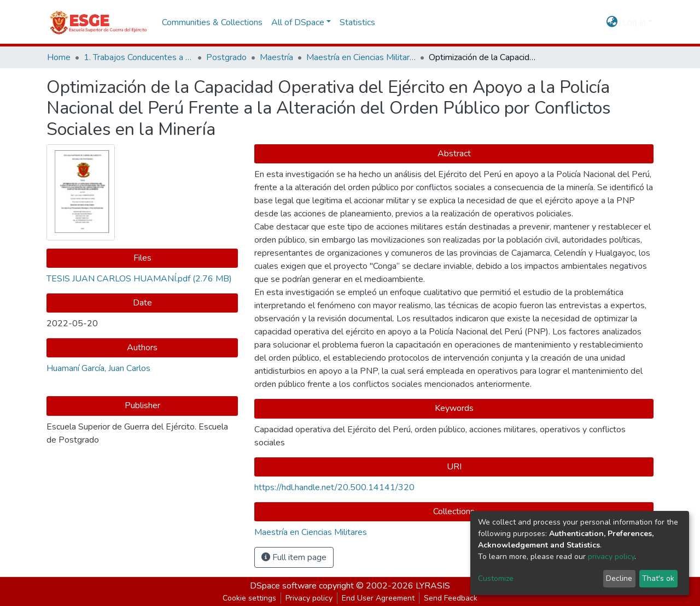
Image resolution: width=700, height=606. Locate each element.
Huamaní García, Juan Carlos (98, 368)
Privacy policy (309, 598)
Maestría (276, 57)
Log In (634, 22)
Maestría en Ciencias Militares (361, 57)
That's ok (658, 578)
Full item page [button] (294, 557)
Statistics (357, 22)
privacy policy (611, 557)
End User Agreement (378, 598)
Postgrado (226, 57)
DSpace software (283, 586)
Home (59, 57)
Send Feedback (451, 598)
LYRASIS (433, 586)
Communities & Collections (212, 22)
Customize (496, 578)
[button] (612, 22)
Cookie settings (249, 598)
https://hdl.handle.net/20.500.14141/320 (334, 487)
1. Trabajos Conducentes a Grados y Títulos (138, 57)
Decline (619, 578)
